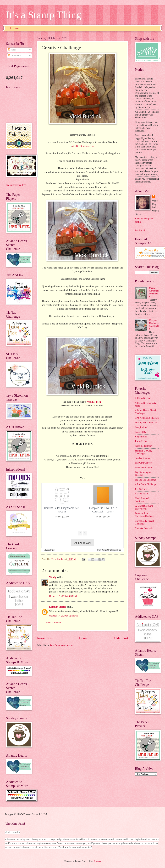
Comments (15, 56)
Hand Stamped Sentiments (142, 500)
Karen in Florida (58, 607)
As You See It (141, 494)
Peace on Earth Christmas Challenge (145, 515)
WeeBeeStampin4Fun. (83, 146)
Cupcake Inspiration (145, 528)
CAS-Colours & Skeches (147, 418)
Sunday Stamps (142, 458)
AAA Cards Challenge (146, 484)
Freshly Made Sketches (146, 423)
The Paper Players (144, 468)
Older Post (121, 638)
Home (14, 28)
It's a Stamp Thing (44, 15)
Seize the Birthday (144, 446)
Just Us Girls (141, 489)
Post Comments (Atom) (61, 645)
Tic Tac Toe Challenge (146, 480)
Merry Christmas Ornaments (154, 292)
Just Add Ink (141, 441)
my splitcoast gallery (16, 185)
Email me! (140, 230)
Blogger (97, 861)
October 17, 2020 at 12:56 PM (63, 616)
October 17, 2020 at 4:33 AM (63, 596)
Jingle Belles (141, 437)
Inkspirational (142, 427)
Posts (12, 50)
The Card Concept (144, 463)
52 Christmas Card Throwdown (144, 507)
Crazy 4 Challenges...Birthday (154, 325)
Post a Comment (54, 623)
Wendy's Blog (94, 402)
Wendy (53, 577)
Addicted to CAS (143, 398)
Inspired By (141, 432)
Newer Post (45, 638)
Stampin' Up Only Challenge (144, 452)
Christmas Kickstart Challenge (144, 522)
